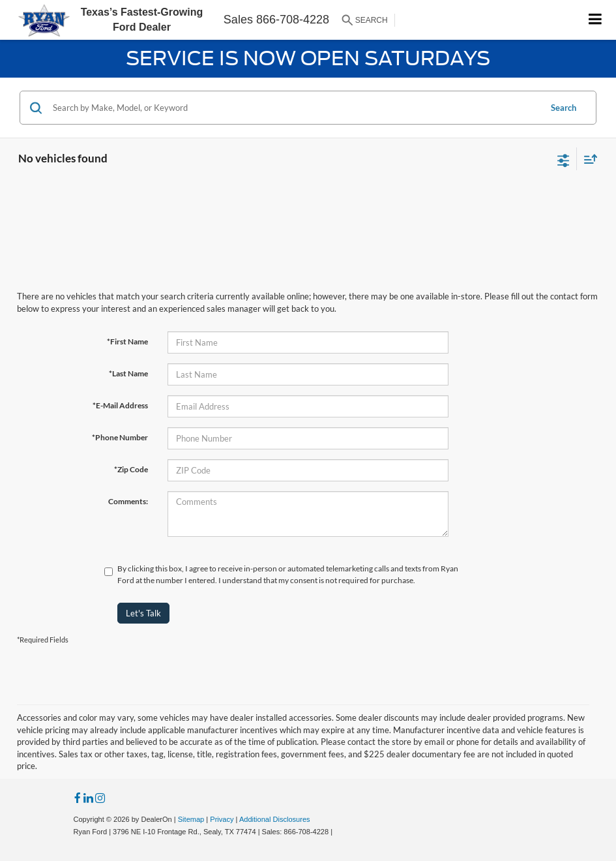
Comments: (128, 501)
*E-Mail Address (120, 405)
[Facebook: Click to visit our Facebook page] (78, 799)
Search (564, 108)
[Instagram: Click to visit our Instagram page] (100, 799)
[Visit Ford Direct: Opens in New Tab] (338, 832)
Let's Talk (143, 613)
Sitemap (191, 819)
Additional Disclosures (275, 819)
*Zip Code (131, 469)
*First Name (127, 341)
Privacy (222, 819)
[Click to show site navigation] (595, 20)
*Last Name (128, 373)
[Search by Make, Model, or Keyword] (295, 108)
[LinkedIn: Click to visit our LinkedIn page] (88, 799)
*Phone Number (120, 437)
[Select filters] (564, 159)
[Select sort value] (587, 159)
